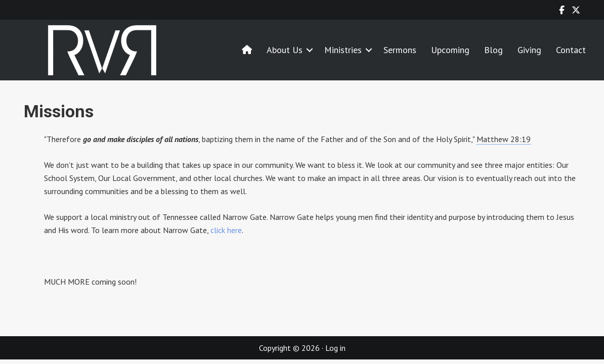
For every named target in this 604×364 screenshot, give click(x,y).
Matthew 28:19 (504, 139)
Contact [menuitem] (571, 50)
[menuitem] (247, 50)
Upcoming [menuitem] (450, 50)
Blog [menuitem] (493, 50)
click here (226, 230)
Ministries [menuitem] (343, 50)
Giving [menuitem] (529, 50)
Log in (335, 348)
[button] (310, 50)
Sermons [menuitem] (400, 50)
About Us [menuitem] (285, 50)
